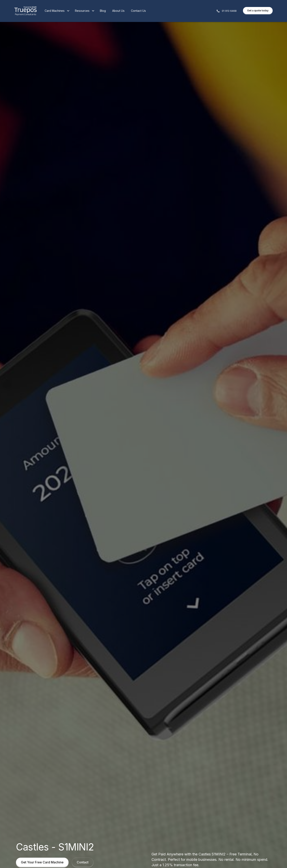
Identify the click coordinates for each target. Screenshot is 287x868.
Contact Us (138, 11)
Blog (103, 11)
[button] (55, 11)
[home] (26, 11)
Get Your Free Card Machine (42, 862)
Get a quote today (258, 10)
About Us (118, 11)
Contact (83, 862)
